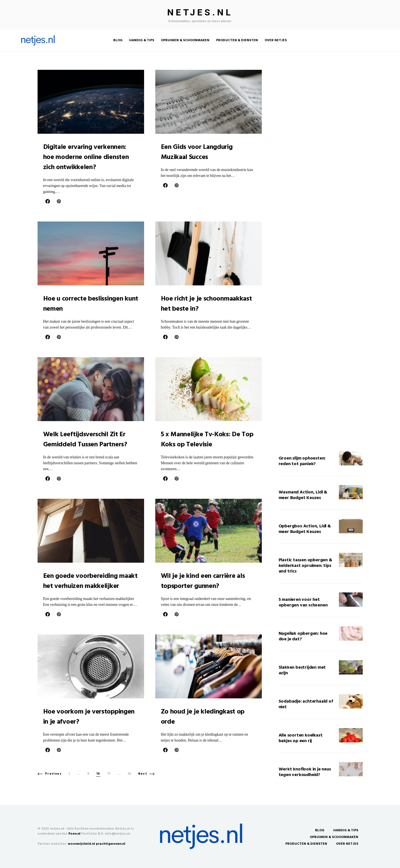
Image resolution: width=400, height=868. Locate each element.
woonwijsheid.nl (81, 844)
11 (109, 774)
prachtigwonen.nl (111, 844)
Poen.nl (74, 834)
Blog (320, 830)
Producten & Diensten (306, 844)
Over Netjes (347, 844)
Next (143, 774)
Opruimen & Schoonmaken (334, 837)
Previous (53, 774)
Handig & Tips (346, 830)
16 (130, 774)
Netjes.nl (200, 12)
